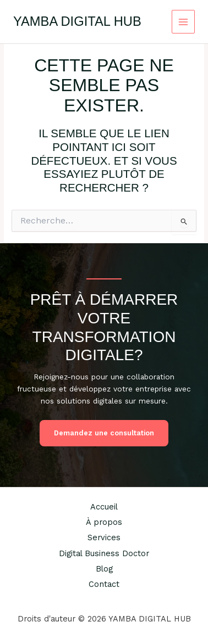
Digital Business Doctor (104, 553)
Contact (104, 584)
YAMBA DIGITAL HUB (77, 21)
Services (104, 537)
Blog (104, 569)
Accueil (104, 507)
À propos (104, 522)
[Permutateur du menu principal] (184, 22)
